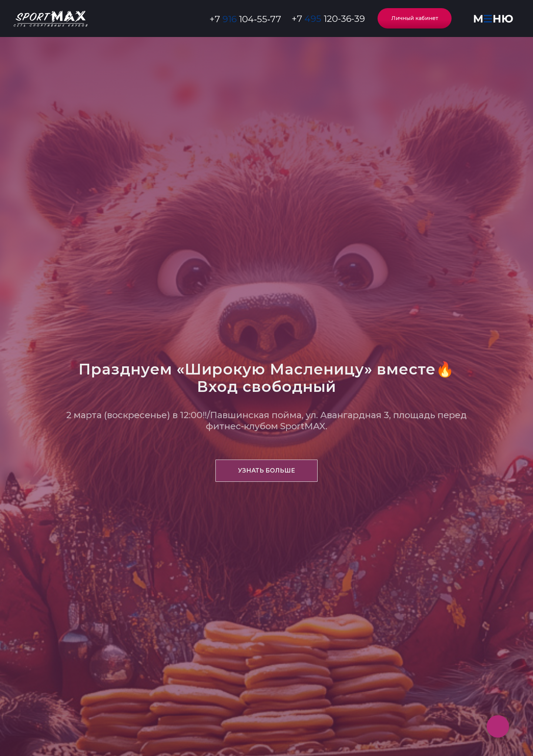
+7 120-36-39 (328, 19)
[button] (493, 19)
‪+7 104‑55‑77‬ (245, 19)
